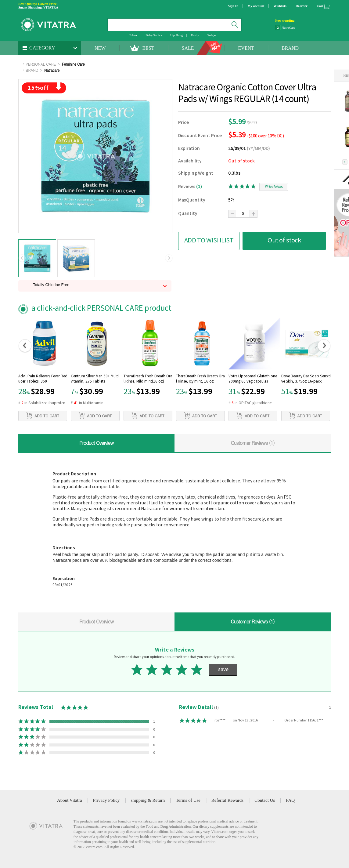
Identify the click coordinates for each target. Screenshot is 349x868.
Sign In (233, 6)
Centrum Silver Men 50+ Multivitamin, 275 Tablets (95, 379)
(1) (199, 187)
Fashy (195, 35)
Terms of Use (188, 800)
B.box (133, 35)
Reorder (302, 6)
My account (256, 6)
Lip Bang (176, 35)
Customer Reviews (253, 443)
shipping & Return (148, 800)
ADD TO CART (43, 416)
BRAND (290, 48)
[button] (22, 258)
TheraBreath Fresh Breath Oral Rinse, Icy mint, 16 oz (200, 379)
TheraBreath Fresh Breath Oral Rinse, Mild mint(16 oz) (148, 379)
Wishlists (280, 6)
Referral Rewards (227, 800)
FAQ (290, 800)
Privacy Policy (106, 800)
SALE (188, 48)
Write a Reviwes (274, 187)
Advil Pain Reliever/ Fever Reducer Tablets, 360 (43, 379)
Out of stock (284, 241)
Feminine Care (73, 64)
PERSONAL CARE (41, 64)
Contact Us (265, 800)
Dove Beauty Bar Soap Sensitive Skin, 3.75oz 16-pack (306, 379)
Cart (320, 6)
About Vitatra (70, 800)
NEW (100, 48)
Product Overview (96, 443)
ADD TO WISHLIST (209, 241)
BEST (148, 48)
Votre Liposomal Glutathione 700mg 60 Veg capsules (253, 379)
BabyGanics (154, 35)
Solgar (212, 35)
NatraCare (288, 27)
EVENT (246, 48)
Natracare (52, 70)
